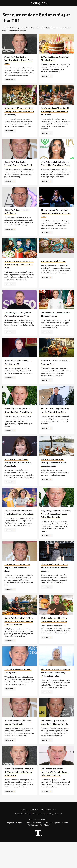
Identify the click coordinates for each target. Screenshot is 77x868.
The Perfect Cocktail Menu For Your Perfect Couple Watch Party (19, 523)
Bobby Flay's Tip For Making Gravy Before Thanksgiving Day (52, 743)
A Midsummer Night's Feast (56, 264)
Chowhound (36, 849)
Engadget (11, 849)
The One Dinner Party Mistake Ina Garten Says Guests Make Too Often (54, 216)
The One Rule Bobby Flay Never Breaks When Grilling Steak (54, 418)
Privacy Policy (48, 836)
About (24, 836)
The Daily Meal (33, 851)
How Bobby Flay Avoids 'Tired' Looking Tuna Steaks (17, 743)
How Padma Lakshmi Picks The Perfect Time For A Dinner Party (55, 165)
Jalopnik (19, 849)
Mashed (65, 849)
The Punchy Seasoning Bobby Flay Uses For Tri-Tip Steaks (19, 319)
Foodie (45, 849)
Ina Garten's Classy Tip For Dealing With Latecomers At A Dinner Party (19, 472)
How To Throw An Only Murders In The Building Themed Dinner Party (18, 268)
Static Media (25, 840)
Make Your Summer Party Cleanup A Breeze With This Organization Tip (55, 472)
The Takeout (45, 851)
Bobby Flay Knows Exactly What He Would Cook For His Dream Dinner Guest (18, 795)
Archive (34, 836)
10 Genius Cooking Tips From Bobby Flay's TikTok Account (55, 634)
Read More (9, 79)
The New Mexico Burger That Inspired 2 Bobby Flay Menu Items (19, 581)
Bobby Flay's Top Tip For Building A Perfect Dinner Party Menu (18, 60)
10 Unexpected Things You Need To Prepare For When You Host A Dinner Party (19, 111)
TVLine (27, 849)
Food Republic (55, 849)
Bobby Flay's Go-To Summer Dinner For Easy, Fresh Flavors (19, 418)
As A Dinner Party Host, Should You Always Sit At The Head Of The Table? (54, 111)
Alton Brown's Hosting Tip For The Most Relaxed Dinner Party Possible (55, 581)
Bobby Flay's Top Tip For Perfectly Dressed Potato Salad (18, 165)
